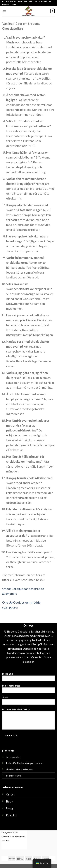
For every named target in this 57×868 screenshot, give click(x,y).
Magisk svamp (14, 776)
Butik (10, 801)
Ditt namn (28, 678)
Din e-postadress (28, 690)
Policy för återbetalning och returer (24, 763)
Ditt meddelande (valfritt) (28, 720)
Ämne (28, 701)
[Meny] (4, 11)
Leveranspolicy (13, 757)
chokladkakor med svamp (20, 769)
